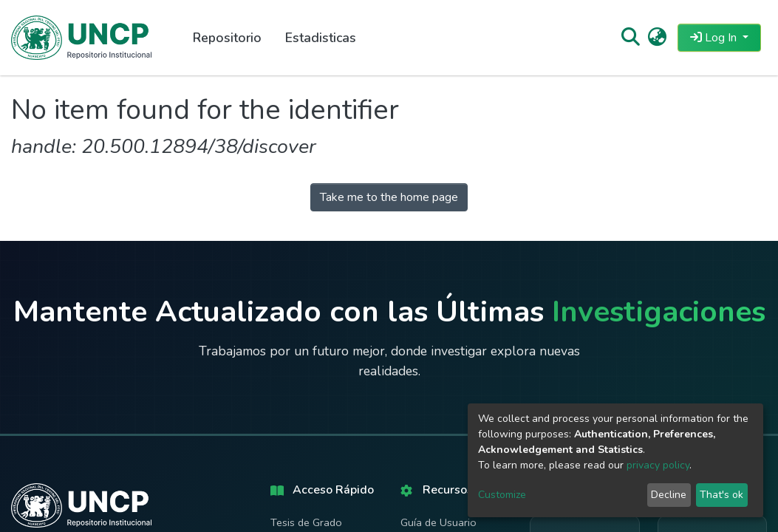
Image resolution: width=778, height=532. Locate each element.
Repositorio (227, 38)
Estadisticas (321, 38)
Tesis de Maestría (312, 417)
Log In (715, 38)
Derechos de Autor (446, 500)
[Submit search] (630, 38)
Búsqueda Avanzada (319, 494)
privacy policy (658, 465)
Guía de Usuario (439, 392)
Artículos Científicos (318, 468)
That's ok (721, 495)
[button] (657, 38)
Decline (669, 495)
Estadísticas (298, 519)
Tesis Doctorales (311, 443)
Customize (502, 495)
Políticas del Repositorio (430, 467)
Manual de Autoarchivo (430, 426)
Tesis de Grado (306, 392)
